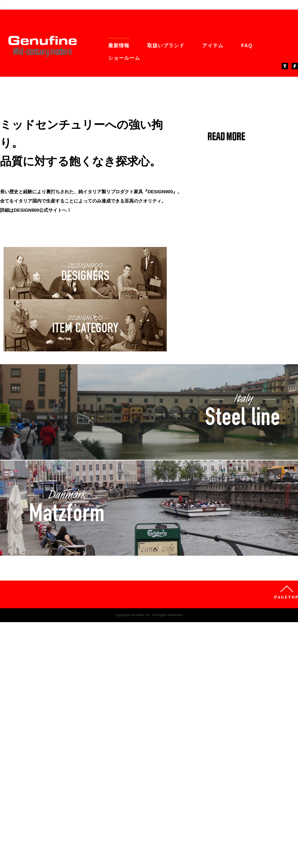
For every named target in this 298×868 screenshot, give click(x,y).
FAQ (247, 179)
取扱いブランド (166, 179)
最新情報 (119, 179)
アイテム (213, 179)
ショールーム (124, 192)
